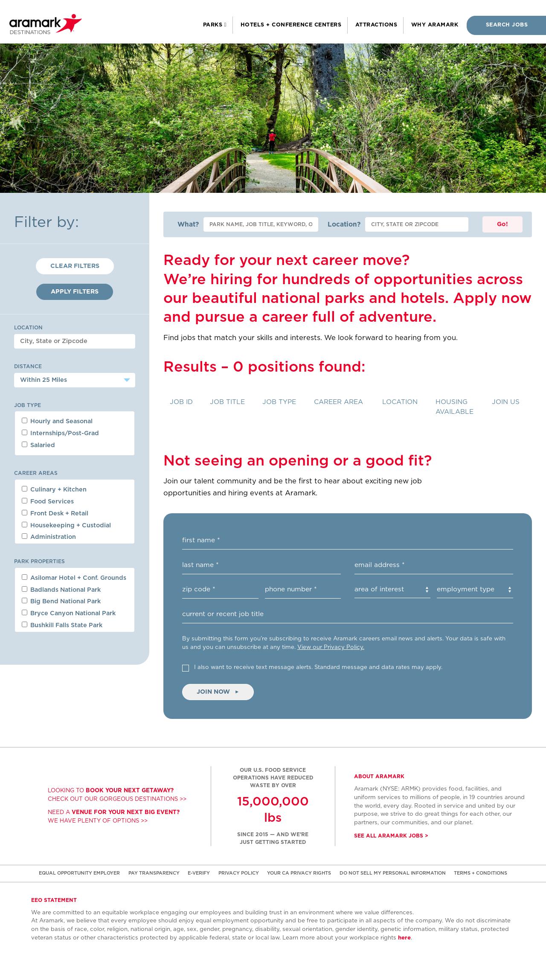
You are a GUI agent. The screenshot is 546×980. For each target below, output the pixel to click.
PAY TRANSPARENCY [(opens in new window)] (154, 873)
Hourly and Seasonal (57, 421)
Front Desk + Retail (55, 513)
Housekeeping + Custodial (66, 525)
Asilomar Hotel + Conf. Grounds (74, 578)
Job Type (28, 405)
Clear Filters (75, 266)
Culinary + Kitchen (54, 489)
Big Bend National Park (61, 601)
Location (28, 328)
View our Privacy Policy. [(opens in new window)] (331, 647)
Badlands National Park (61, 590)
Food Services (48, 501)
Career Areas (36, 473)
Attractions (376, 25)
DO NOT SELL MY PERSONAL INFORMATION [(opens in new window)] (393, 873)
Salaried (38, 445)
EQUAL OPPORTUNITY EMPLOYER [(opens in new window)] (79, 873)
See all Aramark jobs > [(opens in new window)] (391, 836)
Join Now (218, 692)
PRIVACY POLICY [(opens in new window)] (239, 873)
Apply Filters (75, 292)
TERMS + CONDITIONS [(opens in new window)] (481, 873)
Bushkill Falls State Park (62, 625)
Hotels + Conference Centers (291, 25)
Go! (502, 224)
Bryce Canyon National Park (69, 613)
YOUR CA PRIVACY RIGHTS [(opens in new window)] (299, 873)
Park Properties (39, 561)
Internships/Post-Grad (60, 433)
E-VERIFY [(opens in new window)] (199, 873)
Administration (49, 537)
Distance (28, 366)
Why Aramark (435, 25)
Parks (214, 25)
